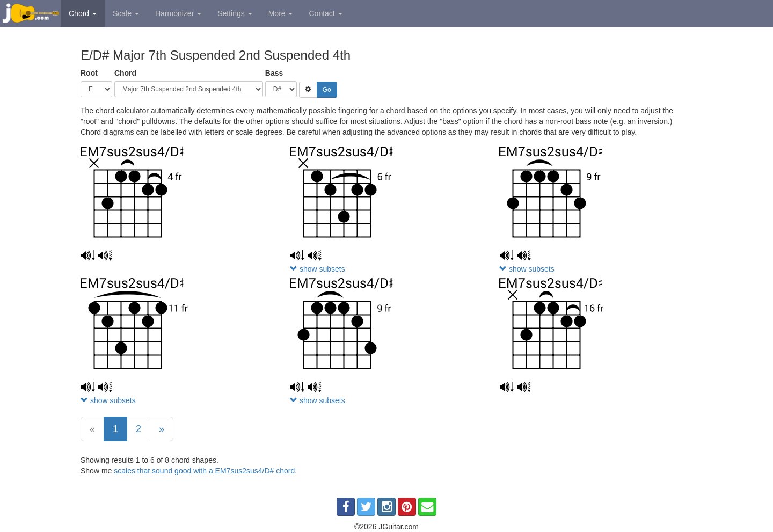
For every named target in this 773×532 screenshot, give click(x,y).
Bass (274, 73)
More (281, 13)
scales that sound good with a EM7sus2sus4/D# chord (204, 471)
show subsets (318, 269)
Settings (235, 13)
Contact (325, 13)
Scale (126, 13)
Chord (83, 13)
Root (89, 73)
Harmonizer (178, 13)
